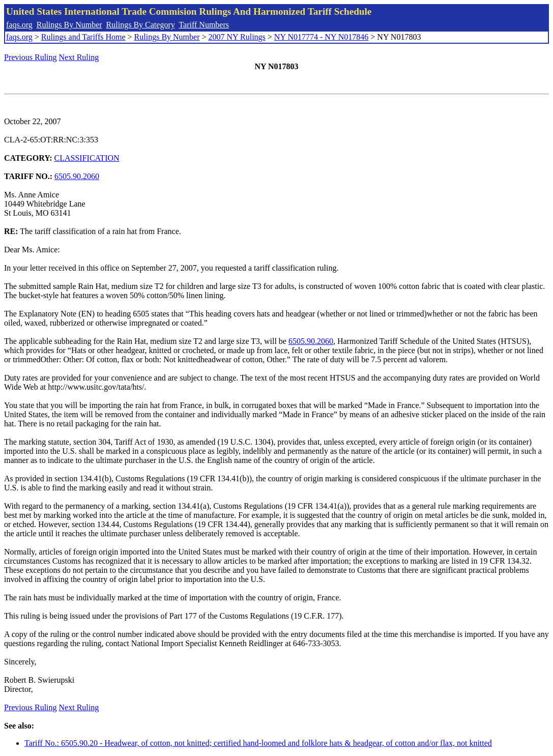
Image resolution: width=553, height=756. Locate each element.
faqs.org (19, 25)
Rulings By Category (141, 25)
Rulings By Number (69, 25)
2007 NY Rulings (237, 37)
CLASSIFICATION (87, 158)
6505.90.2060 (77, 176)
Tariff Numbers (204, 25)
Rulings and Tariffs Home (83, 37)
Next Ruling (79, 57)
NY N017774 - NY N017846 (321, 37)
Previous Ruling (31, 57)
